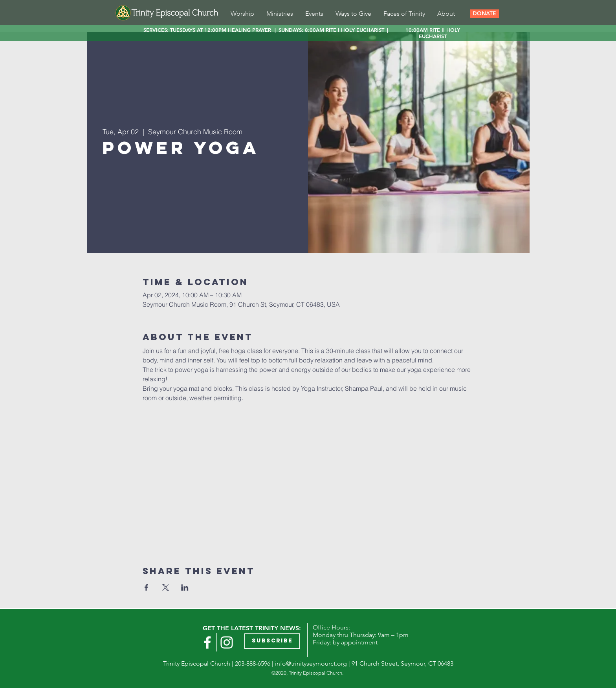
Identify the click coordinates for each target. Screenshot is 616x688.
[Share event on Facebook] (146, 587)
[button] (484, 14)
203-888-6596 (253, 663)
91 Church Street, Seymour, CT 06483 (402, 663)
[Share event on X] (166, 587)
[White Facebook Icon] (207, 642)
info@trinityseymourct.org (311, 663)
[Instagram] (227, 642)
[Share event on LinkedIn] (185, 587)
